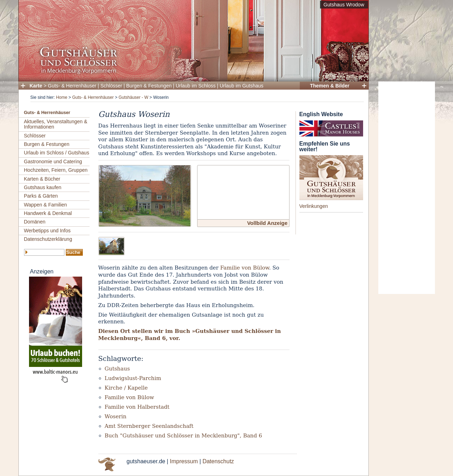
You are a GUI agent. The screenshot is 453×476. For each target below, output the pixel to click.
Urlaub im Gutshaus (242, 86)
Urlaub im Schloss (196, 86)
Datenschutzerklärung (48, 239)
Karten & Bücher (42, 179)
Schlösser (111, 86)
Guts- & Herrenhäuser (72, 86)
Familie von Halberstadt (137, 407)
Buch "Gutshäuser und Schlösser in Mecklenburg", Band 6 (184, 436)
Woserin (116, 416)
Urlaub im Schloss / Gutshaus (57, 153)
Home (62, 97)
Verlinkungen (314, 206)
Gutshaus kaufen (43, 187)
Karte (36, 86)
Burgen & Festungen (149, 86)
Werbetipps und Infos (47, 231)
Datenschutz (218, 461)
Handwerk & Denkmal (48, 213)
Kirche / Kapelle (126, 388)
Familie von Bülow (245, 268)
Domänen (35, 222)
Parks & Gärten (41, 196)
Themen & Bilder (330, 86)
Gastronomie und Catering (53, 161)
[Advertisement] (407, 188)
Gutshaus (117, 369)
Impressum (184, 461)
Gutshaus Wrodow (344, 5)
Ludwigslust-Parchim (133, 378)
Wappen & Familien (46, 205)
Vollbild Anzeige (267, 223)
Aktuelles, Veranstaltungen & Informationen (56, 124)
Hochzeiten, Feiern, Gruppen (56, 170)
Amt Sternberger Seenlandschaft (149, 426)
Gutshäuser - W (133, 97)
